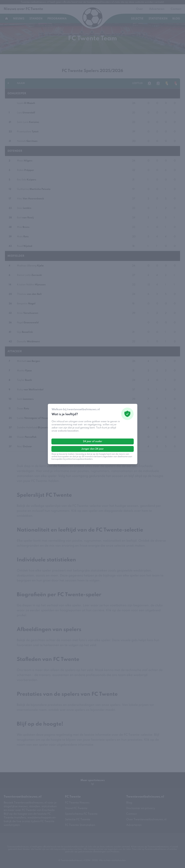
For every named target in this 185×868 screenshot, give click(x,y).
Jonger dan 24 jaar (92, 449)
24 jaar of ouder (93, 441)
